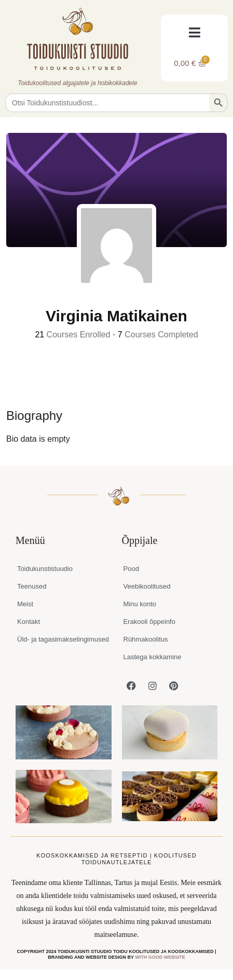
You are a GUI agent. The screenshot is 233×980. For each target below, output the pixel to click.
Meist (25, 604)
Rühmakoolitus (146, 639)
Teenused (32, 586)
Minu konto (140, 604)
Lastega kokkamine (153, 657)
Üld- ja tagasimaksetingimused (63, 639)
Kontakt (29, 622)
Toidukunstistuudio (45, 569)
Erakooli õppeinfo (149, 622)
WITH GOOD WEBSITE (160, 957)
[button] (194, 32)
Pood (131, 569)
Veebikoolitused (147, 586)
